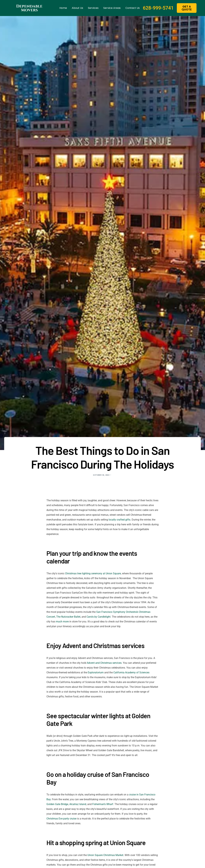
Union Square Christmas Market (105, 855)
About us (77, 8)
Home (63, 8)
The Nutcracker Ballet (68, 617)
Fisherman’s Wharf (103, 804)
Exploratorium (96, 672)
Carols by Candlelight (98, 617)
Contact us (133, 8)
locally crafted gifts (119, 520)
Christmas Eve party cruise (61, 819)
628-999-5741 (158, 8)
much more (62, 622)
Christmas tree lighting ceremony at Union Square (93, 573)
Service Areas (112, 8)
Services (93, 8)
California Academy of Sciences (131, 672)
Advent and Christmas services (104, 663)
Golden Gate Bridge (57, 804)
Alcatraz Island (78, 804)
